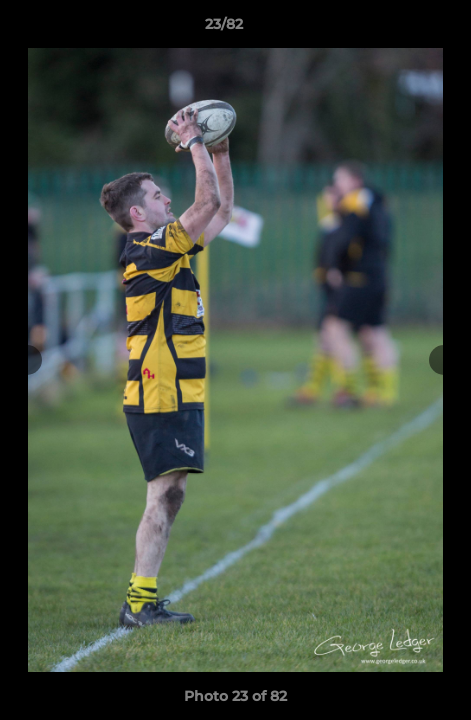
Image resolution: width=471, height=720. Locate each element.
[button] (399, 29)
